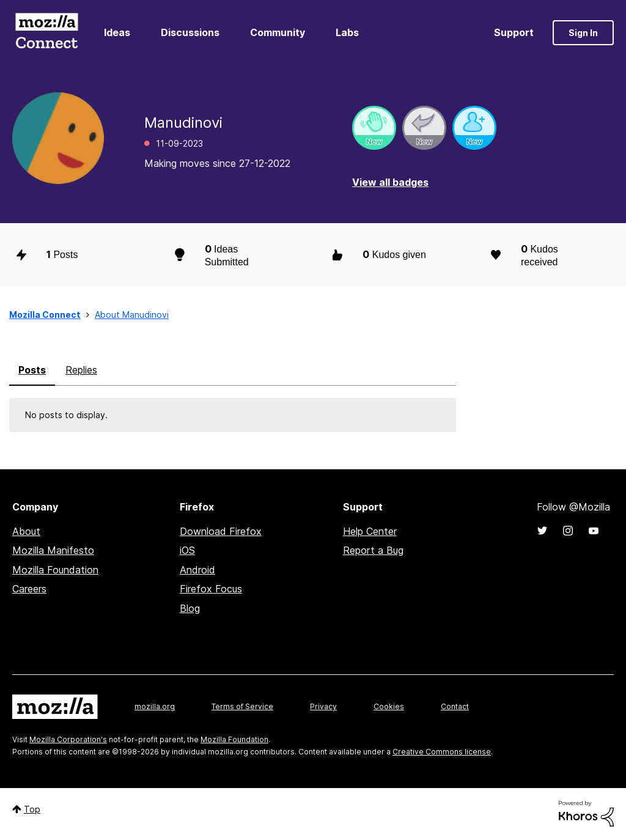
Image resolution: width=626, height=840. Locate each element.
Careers (29, 589)
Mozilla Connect (46, 33)
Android (197, 570)
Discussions (190, 32)
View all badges (390, 182)
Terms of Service (242, 706)
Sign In (583, 33)
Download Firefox (221, 531)
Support (514, 32)
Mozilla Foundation (55, 570)
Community (278, 32)
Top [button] (32, 809)
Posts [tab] (32, 370)
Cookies (389, 706)
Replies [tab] (81, 370)
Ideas (117, 32)
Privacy (323, 706)
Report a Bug (373, 550)
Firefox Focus (211, 589)
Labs (347, 32)
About (26, 531)
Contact (455, 706)
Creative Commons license (442, 752)
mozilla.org (155, 706)
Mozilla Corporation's (68, 739)
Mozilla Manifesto (53, 550)
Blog (190, 608)
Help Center (370, 531)
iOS (187, 550)
